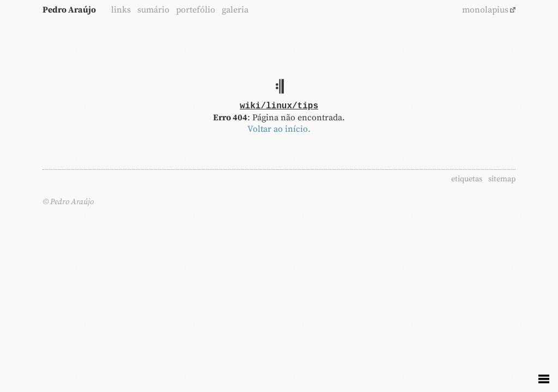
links (121, 10)
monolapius (485, 10)
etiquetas (467, 179)
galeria (235, 10)
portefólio (196, 10)
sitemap (502, 179)
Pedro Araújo (69, 10)
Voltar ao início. (279, 129)
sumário (153, 10)
